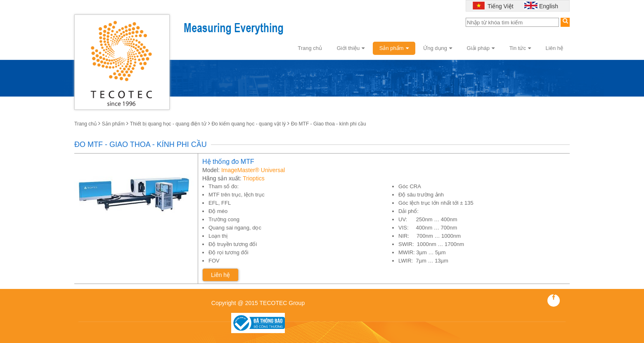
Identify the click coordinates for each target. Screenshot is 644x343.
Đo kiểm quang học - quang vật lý (249, 124)
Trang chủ (310, 48)
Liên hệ (554, 48)
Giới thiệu (351, 48)
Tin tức (520, 48)
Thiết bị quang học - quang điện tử (168, 124)
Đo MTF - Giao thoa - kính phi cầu (329, 124)
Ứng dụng (438, 48)
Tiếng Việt (500, 6)
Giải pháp (481, 48)
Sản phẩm (394, 48)
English (549, 6)
